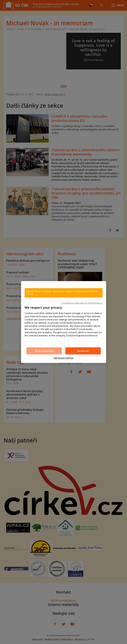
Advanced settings (63, 358)
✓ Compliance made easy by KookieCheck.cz (81, 303)
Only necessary (44, 351)
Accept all (83, 351)
